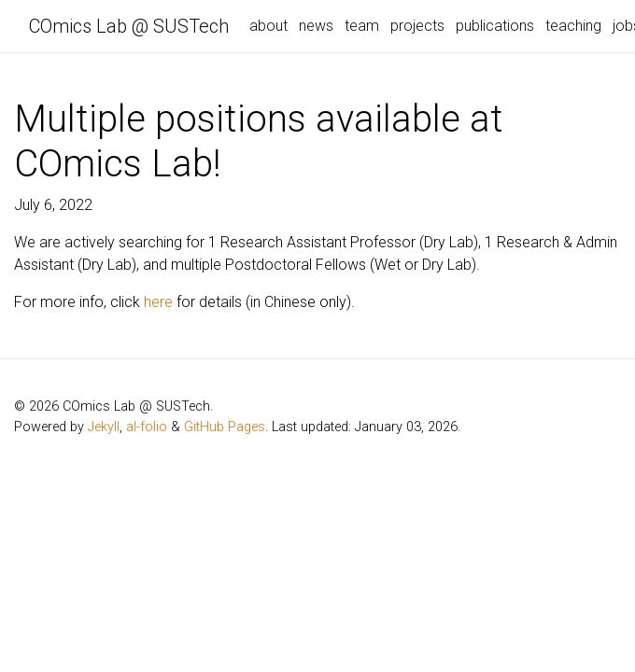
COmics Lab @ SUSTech (129, 26)
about (268, 26)
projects (417, 26)
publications (495, 26)
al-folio (147, 427)
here (158, 302)
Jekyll (104, 427)
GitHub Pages (225, 427)
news (316, 26)
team (362, 26)
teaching (573, 26)
